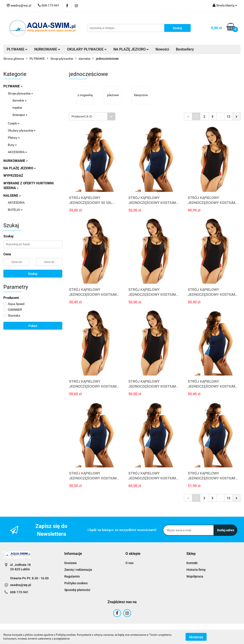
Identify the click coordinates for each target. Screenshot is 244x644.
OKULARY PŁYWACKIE (87, 49)
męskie (17, 108)
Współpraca (195, 576)
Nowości (162, 49)
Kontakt (192, 563)
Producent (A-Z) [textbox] (82, 116)
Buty (12, 145)
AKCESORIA (17, 152)
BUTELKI (15, 210)
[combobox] (92, 116)
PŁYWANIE (17, 49)
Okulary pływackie (22, 130)
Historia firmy (196, 570)
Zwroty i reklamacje (78, 570)
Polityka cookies (76, 583)
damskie (19, 100)
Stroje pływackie (20, 93)
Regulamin (72, 576)
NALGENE (12, 196)
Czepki (14, 123)
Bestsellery (185, 49)
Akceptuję (196, 637)
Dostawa (70, 563)
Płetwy (14, 138)
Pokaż (33, 326)
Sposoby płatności (77, 590)
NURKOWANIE (47, 49)
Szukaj (33, 274)
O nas (130, 563)
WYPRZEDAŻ (13, 176)
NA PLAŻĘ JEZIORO (131, 49)
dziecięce (20, 115)
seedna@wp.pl (21, 585)
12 (229, 117)
